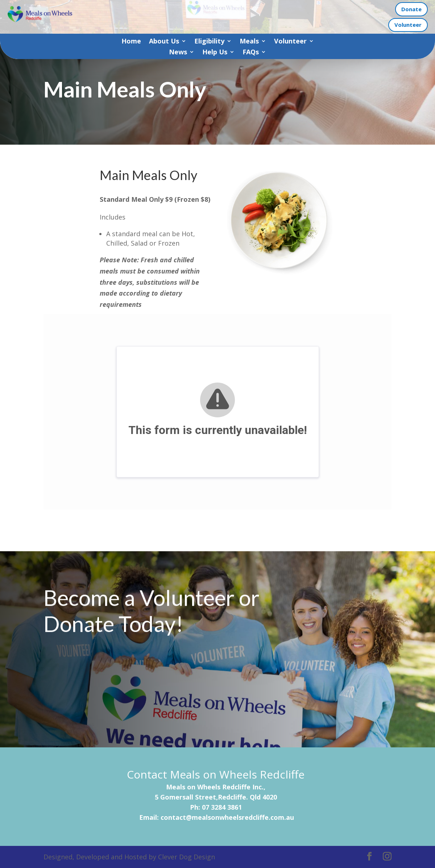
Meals (249, 42)
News (178, 53)
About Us (164, 42)
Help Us (215, 53)
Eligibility (209, 42)
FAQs (251, 53)
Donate (411, 9)
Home (131, 42)
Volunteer (408, 25)
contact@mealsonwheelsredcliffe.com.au (227, 817)
